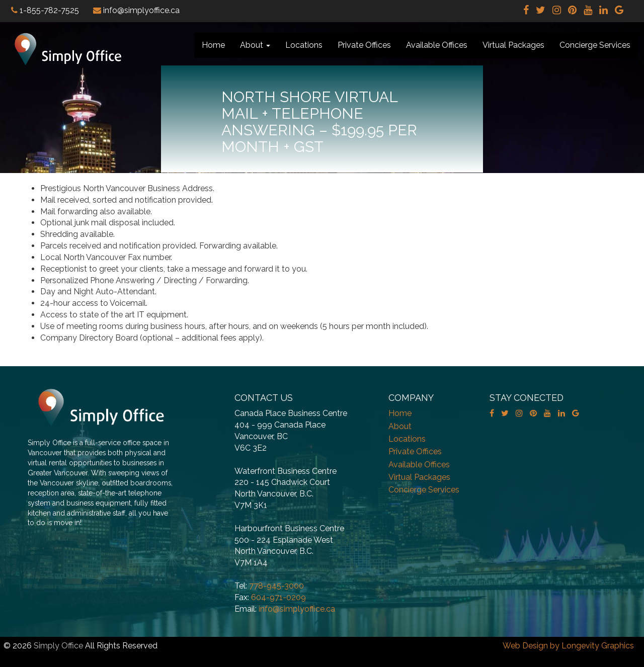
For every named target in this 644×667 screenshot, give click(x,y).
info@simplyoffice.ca (297, 609)
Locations (304, 45)
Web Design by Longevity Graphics (568, 646)
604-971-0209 (278, 597)
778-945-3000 (276, 586)
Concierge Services (595, 45)
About (255, 45)
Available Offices (437, 45)
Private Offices (364, 45)
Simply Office (58, 646)
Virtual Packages (513, 45)
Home (213, 45)
